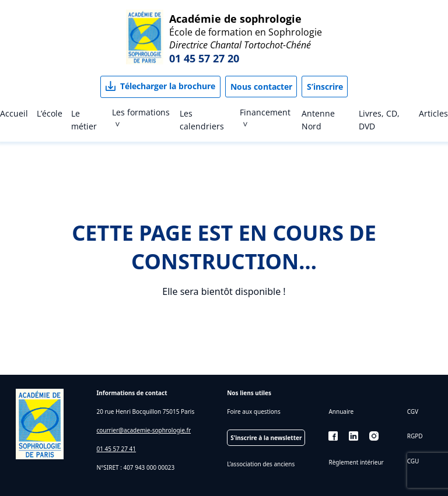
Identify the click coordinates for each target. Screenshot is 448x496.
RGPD (415, 436)
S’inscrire (325, 87)
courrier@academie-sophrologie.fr (143, 430)
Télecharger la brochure (168, 86)
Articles (433, 113)
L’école (50, 113)
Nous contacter (261, 87)
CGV (413, 411)
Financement (265, 112)
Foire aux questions (254, 411)
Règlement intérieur (356, 462)
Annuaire (341, 411)
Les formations (141, 112)
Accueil (14, 113)
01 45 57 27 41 (116, 449)
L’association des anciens (261, 464)
